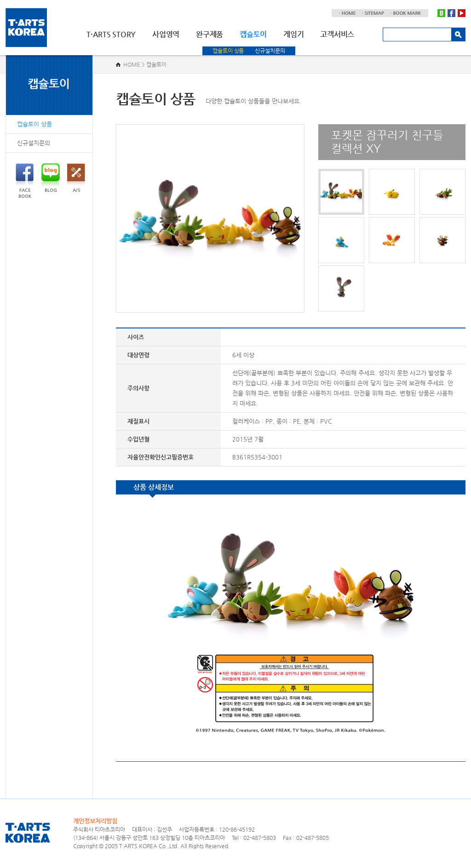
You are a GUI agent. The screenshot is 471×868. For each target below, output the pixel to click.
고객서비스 (337, 34)
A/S (76, 178)
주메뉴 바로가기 (0, 0)
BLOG (51, 178)
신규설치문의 (270, 51)
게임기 (293, 34)
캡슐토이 (253, 34)
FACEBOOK (25, 181)
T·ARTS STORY (111, 34)
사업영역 (166, 34)
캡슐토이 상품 (228, 51)
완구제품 (210, 34)
